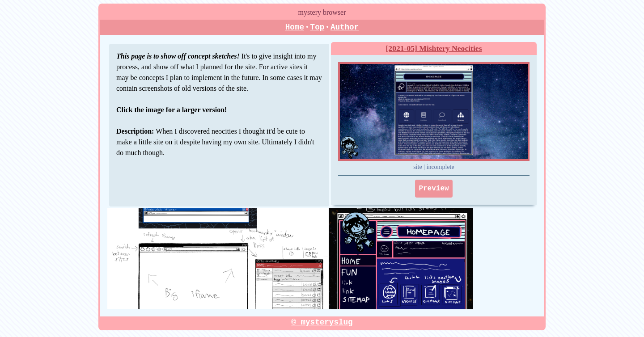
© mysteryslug (322, 323)
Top (318, 27)
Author (345, 27)
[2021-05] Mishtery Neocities (434, 49)
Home (295, 27)
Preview (434, 189)
